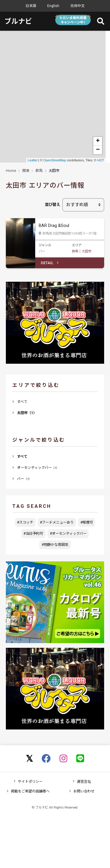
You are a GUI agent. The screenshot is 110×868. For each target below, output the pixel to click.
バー (42, 251)
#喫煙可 (87, 522)
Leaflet (32, 160)
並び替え (53, 205)
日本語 (31, 6)
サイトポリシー (30, 782)
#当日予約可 (33, 534)
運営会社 (84, 782)
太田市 (86, 251)
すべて (22, 402)
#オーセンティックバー (68, 534)
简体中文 (77, 6)
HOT (101, 160)
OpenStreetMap (55, 160)
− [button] (98, 150)
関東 (26, 171)
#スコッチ (25, 522)
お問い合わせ (84, 791)
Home (11, 171)
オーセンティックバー (38, 468)
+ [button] (98, 141)
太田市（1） (27, 413)
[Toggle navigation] (99, 21)
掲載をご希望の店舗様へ (30, 791)
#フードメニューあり (57, 522)
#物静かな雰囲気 (55, 545)
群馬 (39, 171)
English (53, 6)
